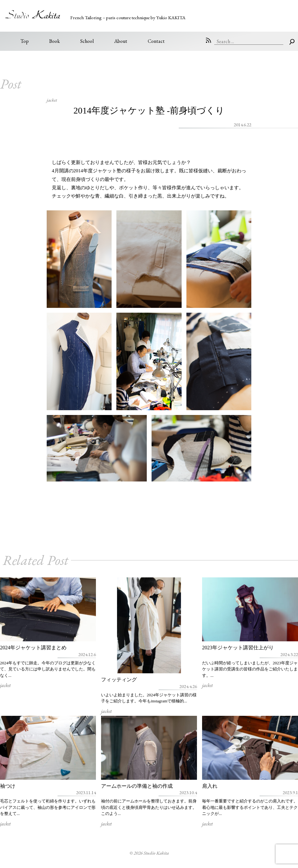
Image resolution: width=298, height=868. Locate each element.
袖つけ (8, 786)
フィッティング (119, 680)
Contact (156, 41)
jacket (52, 100)
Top (25, 41)
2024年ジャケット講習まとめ (33, 648)
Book (55, 41)
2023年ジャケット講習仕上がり (238, 648)
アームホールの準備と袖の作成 (137, 786)
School (87, 41)
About (121, 41)
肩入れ (210, 786)
